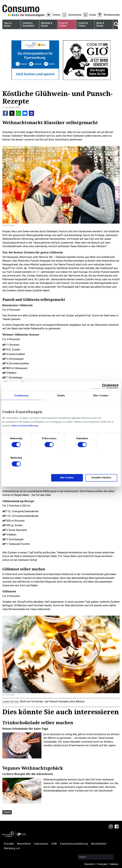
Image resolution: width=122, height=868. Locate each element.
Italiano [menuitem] (114, 864)
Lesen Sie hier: (11, 701)
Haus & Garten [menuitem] (8, 24)
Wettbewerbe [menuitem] (112, 15)
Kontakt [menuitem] (9, 844)
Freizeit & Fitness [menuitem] (83, 24)
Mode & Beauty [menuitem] (100, 24)
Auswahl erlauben (101, 478)
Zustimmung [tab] (21, 396)
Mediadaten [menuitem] (99, 844)
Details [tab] (61, 396)
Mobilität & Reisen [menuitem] (46, 24)
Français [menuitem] (102, 864)
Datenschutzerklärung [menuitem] (74, 844)
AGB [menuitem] (54, 844)
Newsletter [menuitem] (24, 844)
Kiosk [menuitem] (93, 15)
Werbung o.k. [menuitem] (12, 848)
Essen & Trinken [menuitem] (63, 24)
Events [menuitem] (56, 15)
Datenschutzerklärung (25, 426)
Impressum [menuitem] (41, 844)
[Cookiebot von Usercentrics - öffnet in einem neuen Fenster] (104, 386)
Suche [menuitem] (116, 24)
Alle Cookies (67, 478)
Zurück (7, 812)
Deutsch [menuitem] (89, 864)
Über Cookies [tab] (101, 396)
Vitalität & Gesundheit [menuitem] (28, 24)
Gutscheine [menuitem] (75, 15)
